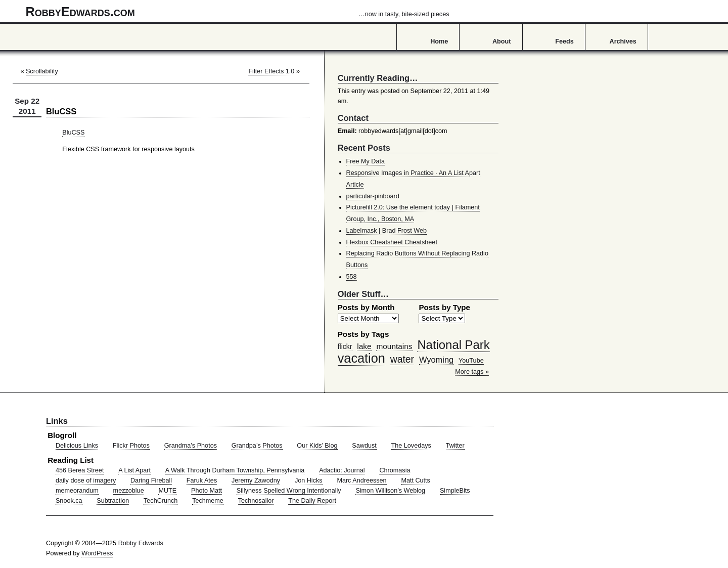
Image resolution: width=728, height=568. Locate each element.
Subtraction (113, 501)
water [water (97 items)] (402, 359)
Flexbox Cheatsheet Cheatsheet (392, 242)
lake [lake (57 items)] (364, 346)
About (502, 41)
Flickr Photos (131, 446)
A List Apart (134, 470)
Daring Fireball (151, 480)
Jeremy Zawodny (256, 480)
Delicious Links (77, 446)
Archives (623, 41)
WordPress (97, 553)
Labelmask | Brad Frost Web (387, 231)
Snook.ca (69, 501)
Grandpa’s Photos (257, 446)
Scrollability (42, 71)
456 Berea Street (80, 470)
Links (57, 421)
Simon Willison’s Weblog (390, 491)
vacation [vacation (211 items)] (361, 358)
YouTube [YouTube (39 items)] (471, 361)
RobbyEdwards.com (238, 12)
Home (439, 41)
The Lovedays (411, 446)
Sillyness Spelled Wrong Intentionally (289, 491)
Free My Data (366, 161)
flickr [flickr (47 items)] (345, 346)
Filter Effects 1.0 (271, 71)
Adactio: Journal (342, 470)
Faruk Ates (202, 480)
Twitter (455, 446)
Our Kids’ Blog (317, 446)
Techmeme (208, 501)
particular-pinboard (373, 196)
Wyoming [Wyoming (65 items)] (436, 360)
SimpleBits (455, 491)
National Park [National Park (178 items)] (453, 345)
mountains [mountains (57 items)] (394, 346)
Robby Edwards (141, 543)
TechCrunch (161, 501)
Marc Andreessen (361, 480)
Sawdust (364, 446)
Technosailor (256, 501)
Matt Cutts (416, 480)
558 (352, 277)
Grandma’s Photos (191, 446)
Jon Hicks (309, 480)
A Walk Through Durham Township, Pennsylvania (235, 470)
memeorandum (77, 491)
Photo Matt (207, 491)
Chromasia (395, 470)
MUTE (167, 491)
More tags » (472, 372)
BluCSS (73, 133)
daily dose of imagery (86, 480)
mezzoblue (129, 491)
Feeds (564, 41)
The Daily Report (312, 501)
